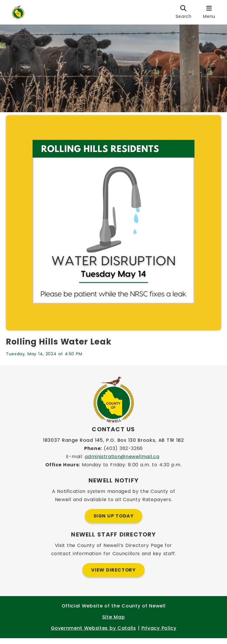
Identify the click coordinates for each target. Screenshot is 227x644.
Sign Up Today (114, 522)
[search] (184, 12)
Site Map (113, 623)
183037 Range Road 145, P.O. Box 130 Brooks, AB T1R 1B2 (113, 446)
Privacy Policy (159, 634)
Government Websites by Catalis (93, 634)
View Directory (113, 576)
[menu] (209, 12)
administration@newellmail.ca (122, 462)
